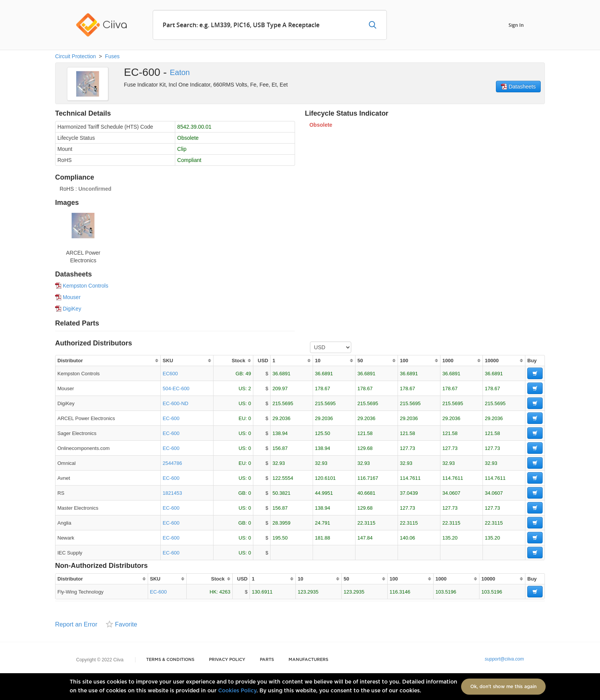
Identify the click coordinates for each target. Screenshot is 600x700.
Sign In (516, 25)
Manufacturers (308, 660)
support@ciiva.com (504, 659)
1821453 (172, 493)
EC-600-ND (175, 403)
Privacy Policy (227, 660)
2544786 (172, 463)
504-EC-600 (176, 388)
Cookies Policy (237, 691)
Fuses (112, 56)
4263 (225, 592)
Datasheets (518, 87)
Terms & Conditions (170, 660)
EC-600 (171, 418)
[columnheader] (108, 361)
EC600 (170, 374)
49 (248, 374)
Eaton (180, 72)
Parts (267, 660)
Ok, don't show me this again (503, 687)
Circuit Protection (76, 56)
